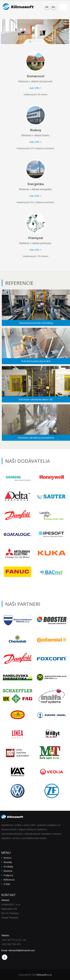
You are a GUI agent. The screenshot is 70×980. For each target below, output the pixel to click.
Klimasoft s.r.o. (45, 975)
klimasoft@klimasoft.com (22, 950)
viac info (34, 88)
